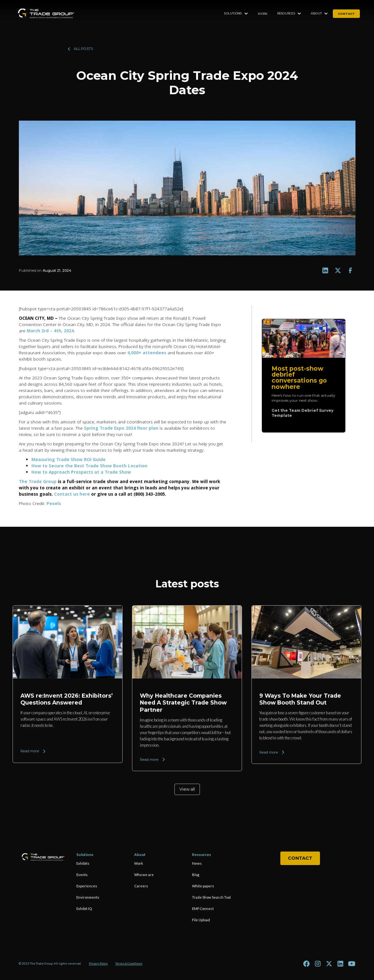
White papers (203, 886)
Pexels (54, 503)
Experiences (87, 886)
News (197, 863)
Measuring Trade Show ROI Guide (69, 459)
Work (263, 14)
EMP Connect (203, 909)
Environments (88, 897)
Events (82, 875)
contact (346, 14)
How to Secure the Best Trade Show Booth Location (89, 466)
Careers (141, 886)
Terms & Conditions (129, 964)
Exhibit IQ (84, 909)
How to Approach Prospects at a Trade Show (81, 472)
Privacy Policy (98, 964)
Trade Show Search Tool (211, 897)
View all (187, 789)
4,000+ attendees (147, 353)
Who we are (144, 875)
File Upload (201, 920)
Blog (196, 875)
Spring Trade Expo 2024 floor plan (121, 428)
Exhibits (83, 863)
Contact (300, 858)
